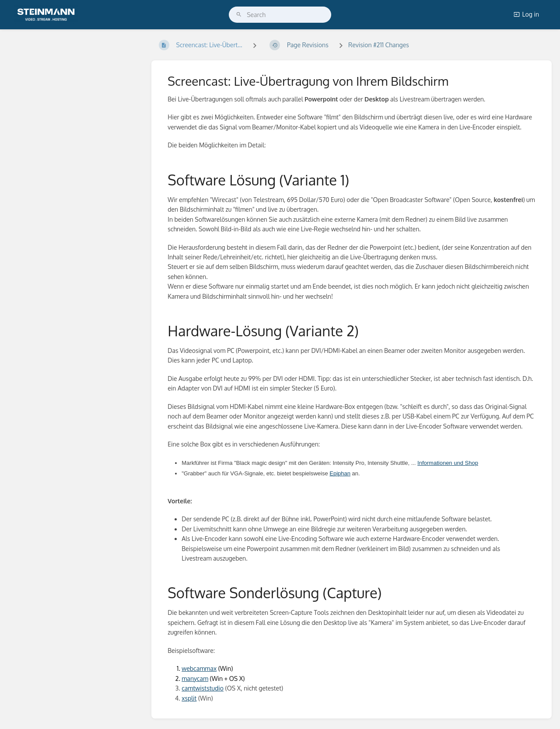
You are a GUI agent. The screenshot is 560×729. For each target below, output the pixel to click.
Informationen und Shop (448, 463)
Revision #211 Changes (379, 45)
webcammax (199, 668)
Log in (526, 14)
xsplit (189, 698)
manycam (195, 678)
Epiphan (340, 473)
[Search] (239, 15)
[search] (280, 15)
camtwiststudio (203, 688)
